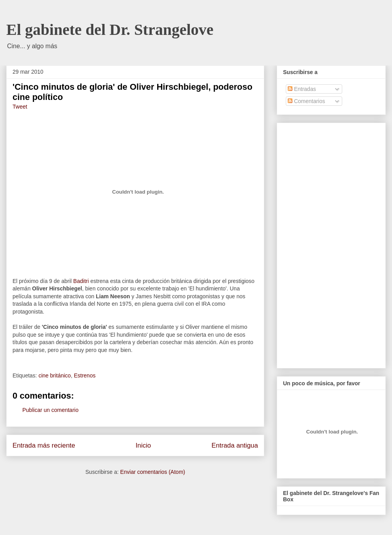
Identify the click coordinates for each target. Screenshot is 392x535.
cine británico (55, 375)
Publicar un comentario (50, 410)
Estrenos (84, 375)
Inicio (143, 445)
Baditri (81, 281)
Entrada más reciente (44, 445)
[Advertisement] (319, 243)
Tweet (20, 107)
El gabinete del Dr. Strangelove (110, 30)
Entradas (302, 89)
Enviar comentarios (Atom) (152, 472)
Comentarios (306, 101)
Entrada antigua (235, 445)
